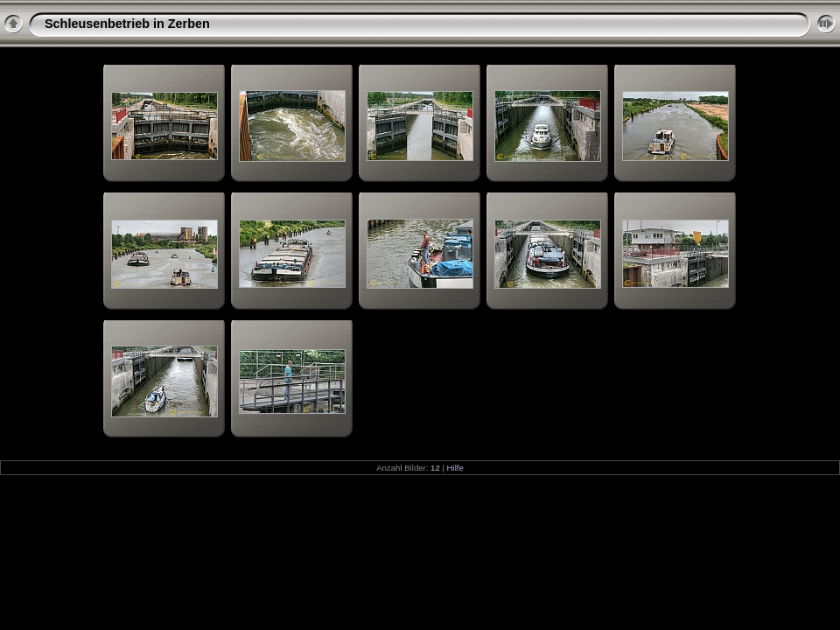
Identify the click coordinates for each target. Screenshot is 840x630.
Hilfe (455, 468)
